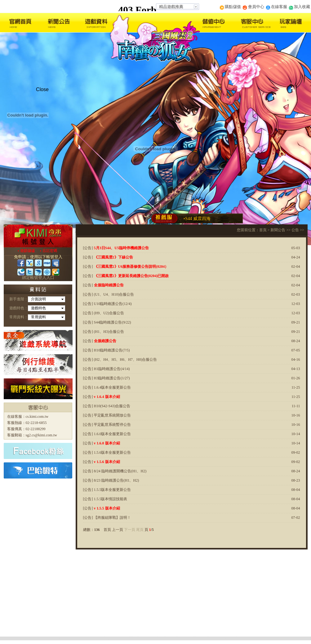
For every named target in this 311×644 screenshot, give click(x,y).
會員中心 (253, 7)
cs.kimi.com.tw (37, 417)
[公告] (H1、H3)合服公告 (104, 332)
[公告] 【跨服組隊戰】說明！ (107, 518)
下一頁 (130, 530)
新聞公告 (278, 230)
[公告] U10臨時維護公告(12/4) (107, 304)
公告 (295, 230)
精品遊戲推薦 (171, 7)
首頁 (263, 230)
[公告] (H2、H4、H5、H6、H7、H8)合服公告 (120, 359)
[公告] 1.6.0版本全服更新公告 (107, 434)
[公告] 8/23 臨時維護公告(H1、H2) (111, 480)
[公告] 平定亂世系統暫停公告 (107, 425)
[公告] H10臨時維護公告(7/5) (107, 350)
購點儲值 (230, 7)
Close (42, 89)
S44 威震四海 (198, 219)
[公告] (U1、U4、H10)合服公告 (109, 294)
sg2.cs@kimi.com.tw (41, 435)
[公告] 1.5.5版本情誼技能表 (105, 499)
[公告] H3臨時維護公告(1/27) (107, 378)
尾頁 (140, 530)
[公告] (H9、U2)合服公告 (104, 313)
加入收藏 (300, 7)
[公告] (116, 248)
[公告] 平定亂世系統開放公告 (107, 415)
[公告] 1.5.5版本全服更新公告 (107, 490)
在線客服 (277, 7)
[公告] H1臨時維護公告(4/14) (107, 369)
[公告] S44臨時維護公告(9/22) (107, 322)
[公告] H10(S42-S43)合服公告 (107, 406)
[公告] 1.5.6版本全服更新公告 (107, 452)
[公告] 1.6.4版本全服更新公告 (107, 387)
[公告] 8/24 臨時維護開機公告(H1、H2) (115, 471)
